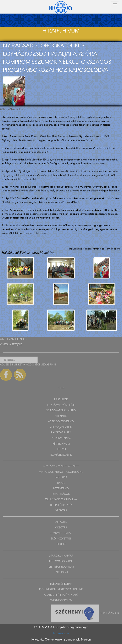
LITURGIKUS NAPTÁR (61, 556)
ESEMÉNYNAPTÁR (61, 438)
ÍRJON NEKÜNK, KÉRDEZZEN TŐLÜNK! (61, 590)
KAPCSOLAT (61, 572)
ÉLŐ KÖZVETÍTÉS (61, 539)
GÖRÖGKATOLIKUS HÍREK (61, 411)
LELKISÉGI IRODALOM (61, 567)
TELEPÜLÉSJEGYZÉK (61, 505)
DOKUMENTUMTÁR (61, 533)
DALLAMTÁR (61, 522)
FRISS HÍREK (61, 400)
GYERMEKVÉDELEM (61, 601)
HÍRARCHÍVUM (61, 444)
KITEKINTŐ (61, 416)
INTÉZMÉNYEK (61, 489)
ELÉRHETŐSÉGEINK (61, 584)
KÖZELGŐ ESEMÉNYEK (61, 422)
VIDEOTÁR (61, 528)
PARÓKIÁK (61, 477)
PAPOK (61, 483)
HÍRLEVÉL (61, 449)
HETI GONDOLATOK (61, 561)
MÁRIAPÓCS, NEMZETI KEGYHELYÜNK (61, 472)
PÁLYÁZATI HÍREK (61, 433)
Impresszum (61, 633)
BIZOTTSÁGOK (61, 494)
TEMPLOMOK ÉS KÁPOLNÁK (61, 500)
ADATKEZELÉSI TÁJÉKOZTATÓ (61, 595)
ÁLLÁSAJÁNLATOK (61, 427)
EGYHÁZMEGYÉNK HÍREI (61, 405)
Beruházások (109, 613)
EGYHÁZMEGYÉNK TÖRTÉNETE (61, 466)
